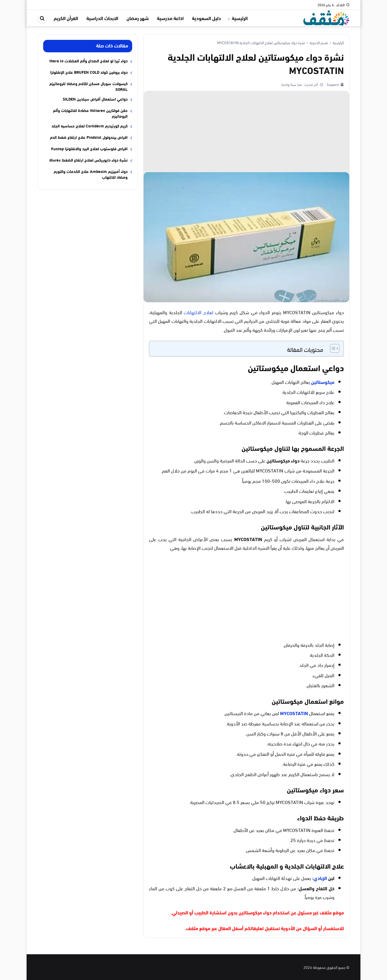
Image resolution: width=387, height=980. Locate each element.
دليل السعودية (206, 18)
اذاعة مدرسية (170, 18)
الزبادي (320, 878)
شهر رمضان (138, 18)
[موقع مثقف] (326, 17)
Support (332, 84)
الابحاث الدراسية (102, 18)
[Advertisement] (246, 131)
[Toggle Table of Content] (332, 348)
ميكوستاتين (323, 382)
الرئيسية (240, 18)
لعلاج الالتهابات (199, 312)
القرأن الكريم (66, 18)
